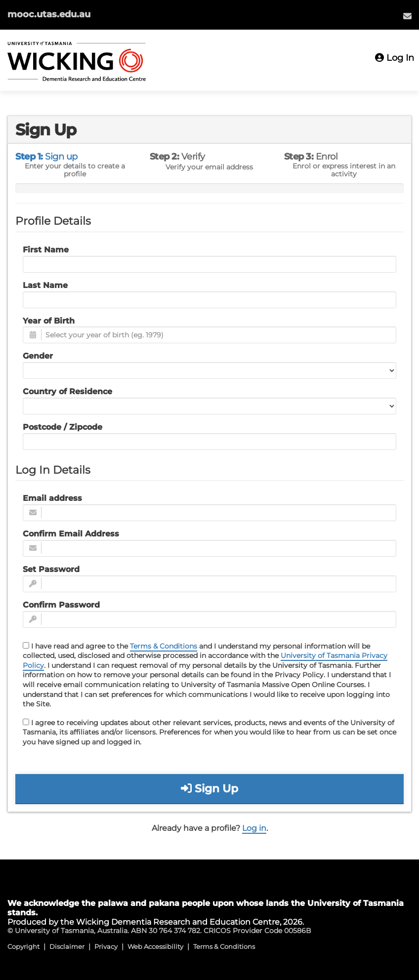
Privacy (106, 946)
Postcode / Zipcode (63, 427)
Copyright (23, 946)
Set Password (51, 569)
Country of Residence (67, 391)
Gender (38, 356)
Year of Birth (49, 321)
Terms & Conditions (164, 646)
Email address (52, 498)
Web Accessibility (155, 946)
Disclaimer (67, 946)
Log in (254, 828)
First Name (46, 250)
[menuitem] (407, 16)
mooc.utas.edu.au (49, 14)
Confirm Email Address (71, 534)
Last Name (45, 285)
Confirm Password (61, 605)
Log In (395, 58)
